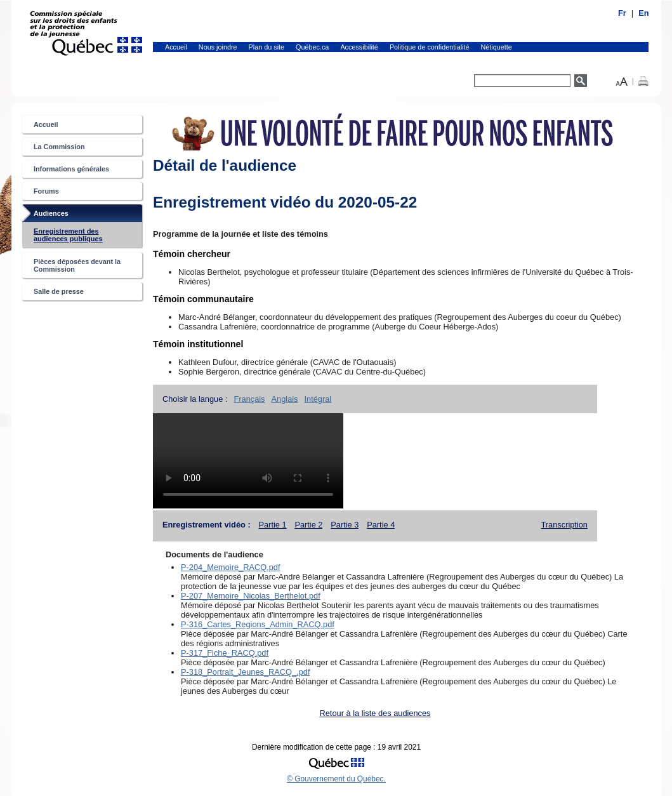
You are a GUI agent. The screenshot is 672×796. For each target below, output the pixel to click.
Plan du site (267, 47)
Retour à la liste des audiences (375, 713)
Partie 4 (381, 525)
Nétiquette (497, 47)
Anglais (285, 399)
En (643, 13)
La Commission (59, 147)
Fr (622, 13)
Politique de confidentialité (430, 47)
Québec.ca (312, 47)
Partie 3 (345, 525)
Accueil (176, 47)
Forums (46, 191)
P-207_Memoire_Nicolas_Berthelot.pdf (251, 596)
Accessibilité (359, 47)
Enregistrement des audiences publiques (81, 237)
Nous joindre (218, 47)
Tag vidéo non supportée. (248, 461)
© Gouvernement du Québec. (336, 779)
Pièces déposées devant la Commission (77, 265)
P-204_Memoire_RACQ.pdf (230, 567)
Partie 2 (308, 525)
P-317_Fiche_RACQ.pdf (225, 653)
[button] (622, 80)
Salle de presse (59, 291)
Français (249, 399)
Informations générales (71, 169)
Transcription (565, 525)
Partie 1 (272, 525)
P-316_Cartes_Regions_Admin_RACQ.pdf (258, 624)
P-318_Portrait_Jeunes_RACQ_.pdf (245, 672)
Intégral (318, 399)
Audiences (64, 216)
